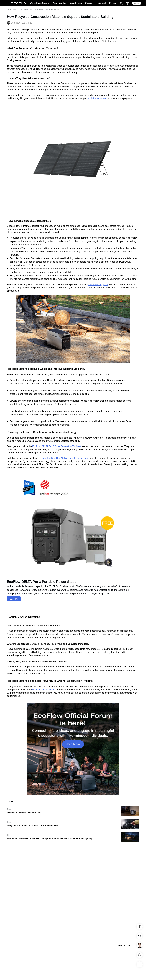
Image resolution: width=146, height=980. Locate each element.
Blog (15, 10)
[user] (128, 3)
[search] (121, 3)
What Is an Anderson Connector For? (24, 813)
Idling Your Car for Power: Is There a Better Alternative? (32, 826)
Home (9, 10)
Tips (9, 809)
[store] (137, 3)
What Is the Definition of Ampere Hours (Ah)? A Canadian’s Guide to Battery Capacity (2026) (49, 838)
